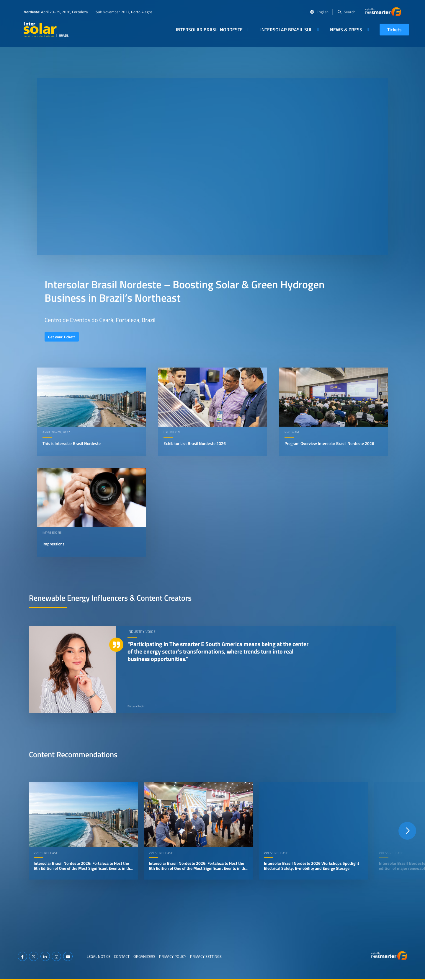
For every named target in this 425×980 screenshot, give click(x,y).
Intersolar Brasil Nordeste (209, 30)
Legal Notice (99, 956)
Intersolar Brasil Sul (286, 30)
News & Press (346, 30)
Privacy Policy (173, 956)
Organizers (144, 956)
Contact (122, 956)
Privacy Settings (206, 956)
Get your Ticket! (62, 337)
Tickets (394, 30)
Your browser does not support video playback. (212, 167)
